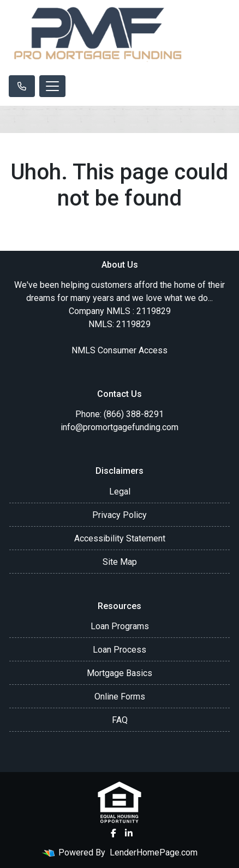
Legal (120, 492)
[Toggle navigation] (52, 86)
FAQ (120, 720)
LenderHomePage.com (154, 852)
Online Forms (120, 697)
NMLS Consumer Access (119, 350)
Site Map (120, 562)
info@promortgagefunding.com (119, 427)
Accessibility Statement (120, 538)
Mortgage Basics (119, 673)
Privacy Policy (119, 515)
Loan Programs (120, 626)
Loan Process (119, 650)
